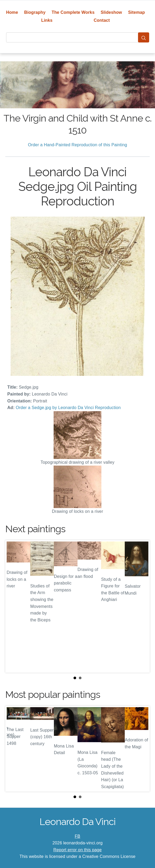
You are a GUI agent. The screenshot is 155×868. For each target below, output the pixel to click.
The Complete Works (73, 12)
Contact (102, 20)
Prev (14, 606)
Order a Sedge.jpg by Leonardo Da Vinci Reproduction (68, 408)
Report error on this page (77, 850)
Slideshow (111, 12)
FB (78, 836)
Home (12, 12)
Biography (35, 12)
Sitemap (137, 12)
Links (47, 20)
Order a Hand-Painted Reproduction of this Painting (77, 145)
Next (141, 606)
